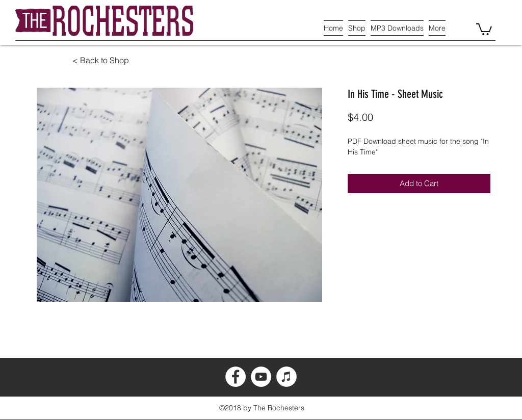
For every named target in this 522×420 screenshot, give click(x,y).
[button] (484, 29)
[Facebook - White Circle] (236, 377)
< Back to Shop (101, 60)
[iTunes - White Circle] (286, 377)
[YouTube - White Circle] (261, 377)
